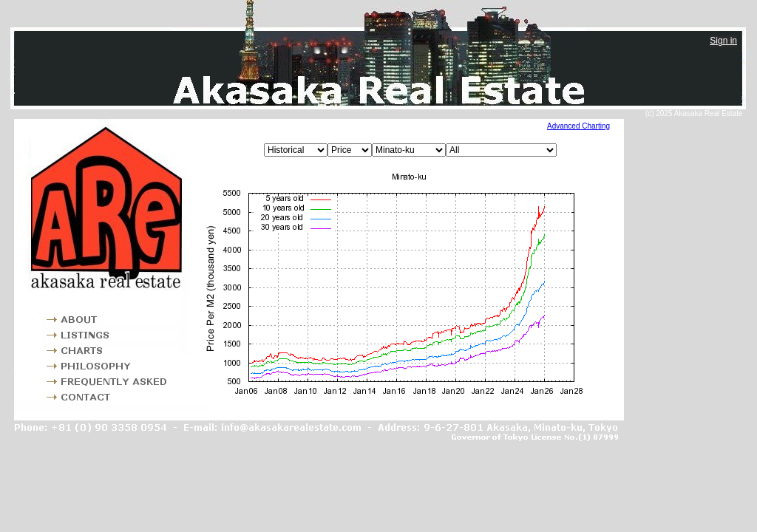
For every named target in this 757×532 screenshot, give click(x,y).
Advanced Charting (578, 126)
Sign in (723, 41)
